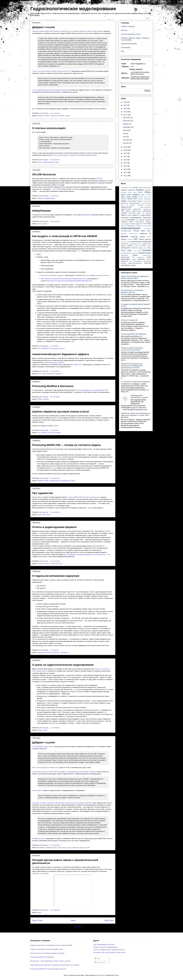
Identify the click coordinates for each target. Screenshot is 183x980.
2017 (126, 156)
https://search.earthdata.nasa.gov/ (52, 275)
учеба (149, 257)
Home (73, 920)
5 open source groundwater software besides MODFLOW (51, 71)
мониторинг (147, 229)
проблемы (124, 244)
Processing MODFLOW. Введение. (134, 334)
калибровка (131, 220)
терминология (147, 255)
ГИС (50, 348)
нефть (149, 231)
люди (137, 224)
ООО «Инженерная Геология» (104, 945)
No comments (55, 113)
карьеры (148, 220)
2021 (126, 115)
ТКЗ (133, 257)
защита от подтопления (142, 215)
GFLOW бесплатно (44, 174)
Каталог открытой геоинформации (105, 947)
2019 (126, 150)
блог (135, 199)
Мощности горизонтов (129, 320)
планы (123, 242)
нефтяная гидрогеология (129, 234)
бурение (140, 199)
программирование (135, 244)
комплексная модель (143, 222)
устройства (141, 257)
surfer (143, 195)
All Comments (100, 962)
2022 (126, 112)
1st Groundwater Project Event (43, 747)
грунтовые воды (134, 213)
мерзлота (124, 226)
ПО (126, 242)
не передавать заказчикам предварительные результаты (86, 554)
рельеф (55, 348)
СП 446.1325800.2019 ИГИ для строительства (83, 497)
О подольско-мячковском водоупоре (56, 576)
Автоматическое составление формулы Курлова (132, 291)
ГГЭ (127, 205)
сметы (45, 730)
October (126, 124)
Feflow (145, 188)
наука (143, 231)
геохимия (148, 205)
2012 (126, 172)
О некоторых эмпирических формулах (135, 382)
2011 (126, 176)
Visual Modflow (132, 197)
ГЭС (143, 213)
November (127, 121)
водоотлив (124, 203)
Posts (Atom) (77, 926)
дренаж (148, 213)
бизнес (40, 162)
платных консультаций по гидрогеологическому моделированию (74, 155)
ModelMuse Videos (39, 838)
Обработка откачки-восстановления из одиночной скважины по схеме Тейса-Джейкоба (136, 415)
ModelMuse (41, 848)
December (127, 118)
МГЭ (149, 224)
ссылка (67, 116)
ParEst (135, 192)
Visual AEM (57, 189)
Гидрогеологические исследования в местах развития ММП (135, 277)
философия (125, 259)
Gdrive (56, 426)
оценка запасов (145, 239)
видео (64, 848)
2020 (126, 147)
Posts (97, 959)
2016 (126, 160)
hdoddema (101, 975)
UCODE (148, 195)
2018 (126, 153)
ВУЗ (122, 205)
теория (135, 255)
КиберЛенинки (87, 215)
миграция (131, 226)
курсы (69, 848)
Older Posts (109, 920)
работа (130, 246)
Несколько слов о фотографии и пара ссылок (109, 952)
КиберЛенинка (41, 211)
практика (56, 652)
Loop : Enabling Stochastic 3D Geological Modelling (50, 90)
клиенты (124, 222)
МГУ (145, 224)
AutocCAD (124, 188)
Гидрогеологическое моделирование (73, 9)
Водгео (140, 201)
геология (140, 205)
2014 (126, 166)
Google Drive (77, 365)
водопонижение (135, 203)
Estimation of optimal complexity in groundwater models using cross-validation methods (62, 803)
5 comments (55, 346)
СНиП (48, 515)
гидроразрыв (147, 209)
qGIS (39, 348)
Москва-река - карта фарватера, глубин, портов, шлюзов (50, 961)
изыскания (125, 218)
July (125, 133)
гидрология (137, 209)
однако (124, 239)
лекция (133, 224)
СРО (139, 251)
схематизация (144, 253)
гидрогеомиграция (145, 207)
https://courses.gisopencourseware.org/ (45, 767)
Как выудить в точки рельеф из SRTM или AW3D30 (65, 236)
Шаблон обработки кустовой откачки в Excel (61, 412)
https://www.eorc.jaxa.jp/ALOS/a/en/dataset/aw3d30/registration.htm (69, 281)
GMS (149, 188)
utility (43, 374)
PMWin (40, 399)
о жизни (52, 564)
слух (144, 248)
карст (138, 220)
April (125, 137)
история (123, 220)
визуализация (132, 201)
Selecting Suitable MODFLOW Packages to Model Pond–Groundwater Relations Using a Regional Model (68, 31)
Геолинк (132, 205)
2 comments (55, 196)
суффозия (135, 253)
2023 (126, 109)
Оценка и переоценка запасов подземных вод (46, 949)
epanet (130, 188)
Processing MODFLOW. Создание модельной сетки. (48, 969)
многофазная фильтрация (143, 226)
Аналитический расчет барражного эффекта (61, 354)
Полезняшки (126, 47)
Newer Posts (37, 920)
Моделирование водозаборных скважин (139, 396)
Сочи (135, 251)
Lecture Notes (37, 790)
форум (149, 259)
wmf (145, 197)
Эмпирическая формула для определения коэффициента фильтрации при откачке (132, 366)
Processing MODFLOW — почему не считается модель (67, 445)
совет (73, 481)
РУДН (149, 246)
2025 (126, 102)
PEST (141, 192)
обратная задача (78, 848)
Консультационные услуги (131, 34)
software (47, 116)
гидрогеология (126, 207)
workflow (45, 348)
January (126, 143)
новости (143, 233)
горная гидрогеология (133, 211)
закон (39, 515)
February (126, 140)
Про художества (42, 493)
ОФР (50, 433)
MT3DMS (124, 192)
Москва (136, 231)
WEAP (141, 197)
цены (131, 261)
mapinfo (124, 190)
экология (147, 263)
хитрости (62, 348)
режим (137, 246)
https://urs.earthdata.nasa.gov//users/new (96, 275)
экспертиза (64, 652)
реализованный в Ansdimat (54, 362)
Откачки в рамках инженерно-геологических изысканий (132, 349)
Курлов (123, 224)
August (126, 130)
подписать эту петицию (40, 873)
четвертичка (138, 261)
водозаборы (147, 201)
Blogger (116, 975)
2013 (126, 169)
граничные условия (57, 116)
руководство (66, 481)
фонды (134, 259)
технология (125, 257)
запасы (129, 215)
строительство (126, 253)
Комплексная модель (129, 44)
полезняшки (50, 374)
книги (39, 224)
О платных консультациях (49, 128)
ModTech (148, 190)
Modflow (40, 116)
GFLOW (99, 179)
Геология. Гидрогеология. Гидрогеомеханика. (109, 950)
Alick (132, 66)
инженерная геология (45, 652)
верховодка (147, 199)
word (149, 197)
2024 (126, 105)
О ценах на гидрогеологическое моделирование (63, 665)
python (55, 848)
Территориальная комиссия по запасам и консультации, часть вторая (55, 965)
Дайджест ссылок (43, 27)
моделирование (49, 162)
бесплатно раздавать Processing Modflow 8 (91, 390)
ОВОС (149, 237)
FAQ (123, 51)
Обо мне (124, 30)
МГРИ (142, 224)
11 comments (55, 728)
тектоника (124, 255)
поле (129, 242)
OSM (130, 192)
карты (142, 220)
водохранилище (146, 203)
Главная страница (128, 26)
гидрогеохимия (126, 209)
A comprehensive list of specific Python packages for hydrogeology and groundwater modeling (64, 772)
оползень (130, 239)
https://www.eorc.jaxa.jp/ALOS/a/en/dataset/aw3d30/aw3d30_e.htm (63, 279)
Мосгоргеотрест (126, 231)
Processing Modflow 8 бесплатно (53, 386)
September (127, 127)
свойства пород (137, 248)
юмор (57, 162)
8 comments (55, 650)
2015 (126, 163)
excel (39, 374)
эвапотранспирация (135, 263)
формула (58, 374)
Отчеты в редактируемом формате (54, 527)
